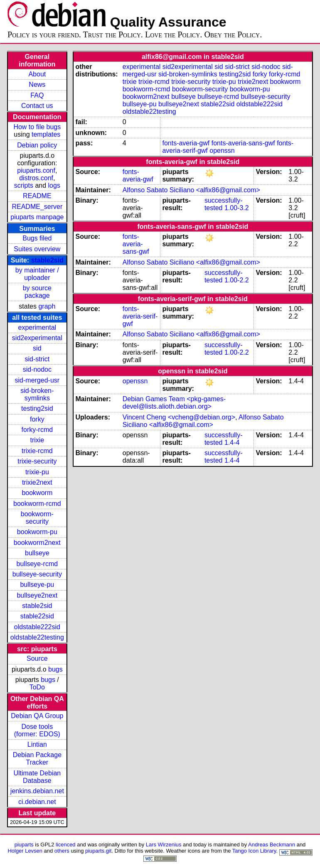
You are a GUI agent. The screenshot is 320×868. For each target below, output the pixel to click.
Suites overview (37, 249)
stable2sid (47, 260)
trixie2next (37, 482)
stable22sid (37, 616)
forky (37, 419)
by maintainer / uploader (37, 274)
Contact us (37, 106)
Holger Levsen (25, 851)
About (37, 74)
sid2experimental (37, 338)
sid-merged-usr (37, 380)
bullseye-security (37, 574)
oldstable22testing (37, 637)
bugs (55, 669)
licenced (66, 845)
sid (37, 348)
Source (37, 658)
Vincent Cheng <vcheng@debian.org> (179, 417)
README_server (37, 207)
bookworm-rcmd (37, 504)
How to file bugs (37, 127)
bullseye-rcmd (37, 564)
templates (46, 134)
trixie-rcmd (37, 451)
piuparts (24, 845)
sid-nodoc (37, 369)
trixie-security (37, 461)
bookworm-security (37, 518)
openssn (222, 151)
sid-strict (37, 359)
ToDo (37, 687)
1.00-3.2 (237, 208)
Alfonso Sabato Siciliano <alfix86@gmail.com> (191, 190)
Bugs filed (37, 238)
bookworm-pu (37, 532)
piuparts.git (98, 851)
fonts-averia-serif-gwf (140, 316)
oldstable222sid (37, 627)
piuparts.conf (36, 170)
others (62, 851)
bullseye (37, 553)
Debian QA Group (37, 716)
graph (47, 306)
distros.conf (36, 178)
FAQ (37, 95)
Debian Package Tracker (37, 759)
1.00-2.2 (237, 280)
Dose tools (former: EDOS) (37, 730)
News (37, 85)
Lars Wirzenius (164, 845)
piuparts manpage (37, 217)
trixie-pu (37, 472)
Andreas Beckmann (272, 845)
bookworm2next (37, 543)
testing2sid (37, 408)
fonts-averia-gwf (186, 143)
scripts (24, 185)
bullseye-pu (37, 585)
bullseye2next (37, 595)
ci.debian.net (37, 802)
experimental (37, 327)
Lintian (37, 744)
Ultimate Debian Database (37, 777)
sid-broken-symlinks (37, 394)
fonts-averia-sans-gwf (243, 143)
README (37, 196)
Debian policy (37, 145)
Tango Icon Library (254, 851)
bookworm (37, 493)
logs (54, 185)
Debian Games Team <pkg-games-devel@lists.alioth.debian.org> (174, 403)
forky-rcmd (37, 430)
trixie (37, 440)
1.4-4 (232, 443)
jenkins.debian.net (37, 791)
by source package (37, 292)
